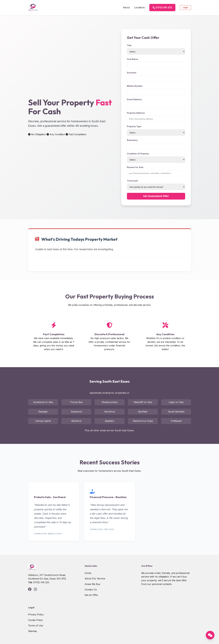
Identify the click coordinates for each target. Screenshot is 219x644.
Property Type (134, 126)
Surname (132, 73)
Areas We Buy (92, 584)
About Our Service (95, 578)
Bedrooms (132, 140)
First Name (133, 59)
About (126, 7)
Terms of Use (36, 626)
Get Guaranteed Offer (156, 196)
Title (129, 45)
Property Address (136, 113)
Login (185, 8)
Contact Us (91, 590)
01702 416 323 (162, 7)
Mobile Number (135, 86)
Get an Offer (91, 595)
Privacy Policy (36, 614)
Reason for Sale (135, 167)
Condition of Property (138, 154)
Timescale (132, 181)
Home (88, 573)
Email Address (134, 99)
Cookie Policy (35, 620)
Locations (139, 7)
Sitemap (32, 631)
